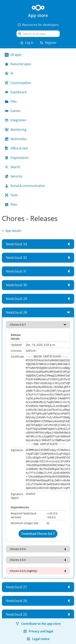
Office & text (16, 148)
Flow (11, 204)
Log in (26, 43)
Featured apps (18, 64)
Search (13, 167)
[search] (38, 34)
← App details (12, 231)
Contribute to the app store (38, 624)
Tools (11, 195)
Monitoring (16, 130)
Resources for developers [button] (38, 25)
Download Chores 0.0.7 (38, 534)
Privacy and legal (38, 631)
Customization (18, 83)
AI (9, 73)
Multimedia (16, 139)
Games (13, 111)
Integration (16, 120)
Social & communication (25, 186)
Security (13, 176)
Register (48, 43)
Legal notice (38, 639)
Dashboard (16, 92)
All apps (13, 55)
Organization (17, 158)
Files (11, 101)
